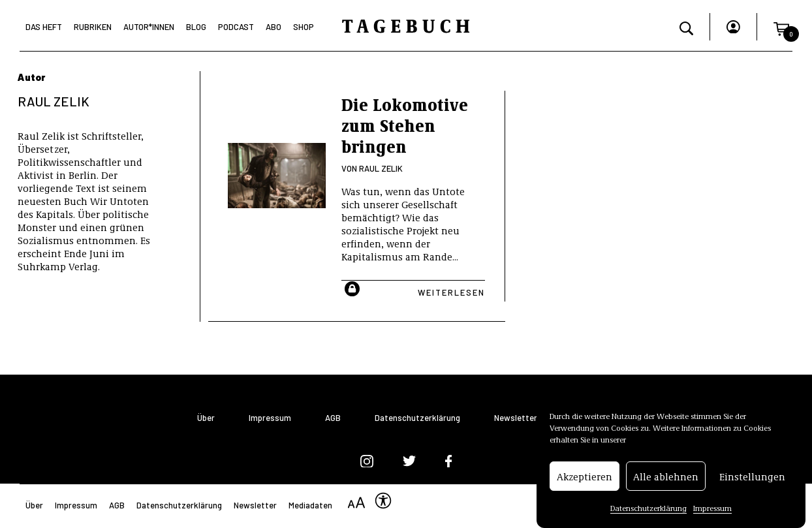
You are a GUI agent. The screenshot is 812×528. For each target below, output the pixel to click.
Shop (304, 27)
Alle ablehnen (666, 477)
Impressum (712, 509)
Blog (196, 27)
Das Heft (44, 27)
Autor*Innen (149, 27)
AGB (333, 418)
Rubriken (93, 27)
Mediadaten (310, 505)
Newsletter (516, 418)
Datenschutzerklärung (648, 509)
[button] (781, 27)
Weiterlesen (451, 292)
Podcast (236, 27)
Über (206, 418)
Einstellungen (752, 477)
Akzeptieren (585, 477)
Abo (273, 27)
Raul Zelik (381, 168)
